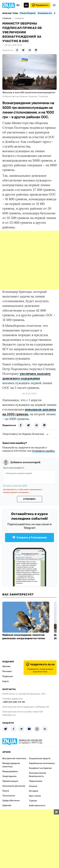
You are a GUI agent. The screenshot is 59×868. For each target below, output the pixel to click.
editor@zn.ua (9, 715)
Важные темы (10, 13)
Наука (6, 791)
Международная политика (11, 765)
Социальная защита (40, 758)
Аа (26, 5)
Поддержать (40, 5)
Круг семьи (35, 796)
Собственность (37, 806)
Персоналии (36, 781)
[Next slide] (54, 13)
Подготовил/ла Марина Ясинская (23, 434)
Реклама (7, 671)
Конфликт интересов (40, 768)
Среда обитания (11, 801)
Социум (33, 786)
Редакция (8, 676)
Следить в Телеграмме (29, 537)
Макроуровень (10, 771)
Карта (6, 681)
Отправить (29, 499)
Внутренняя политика (14, 758)
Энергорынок (10, 776)
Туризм (33, 801)
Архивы (6, 666)
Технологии (9, 796)
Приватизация (10, 781)
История (34, 791)
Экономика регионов (14, 786)
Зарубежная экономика (42, 763)
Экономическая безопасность (38, 775)
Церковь (7, 805)
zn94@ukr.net (42, 707)
